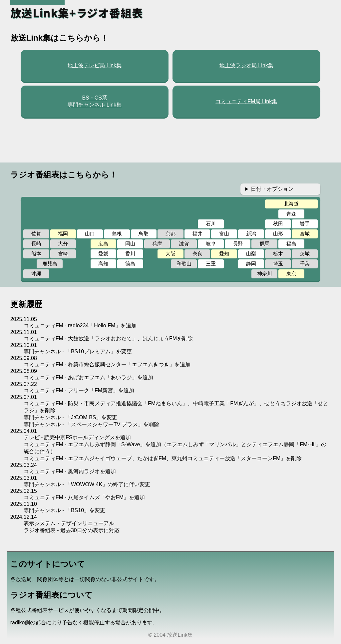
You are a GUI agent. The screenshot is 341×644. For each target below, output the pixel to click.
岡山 (130, 244)
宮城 (305, 234)
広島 (103, 244)
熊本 (36, 254)
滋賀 (184, 244)
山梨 (251, 254)
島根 (117, 234)
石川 (211, 224)
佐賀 (36, 234)
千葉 (305, 264)
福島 (291, 244)
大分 (63, 244)
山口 (90, 234)
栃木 (278, 254)
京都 (170, 234)
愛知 (224, 254)
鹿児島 (50, 264)
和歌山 (184, 264)
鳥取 (144, 234)
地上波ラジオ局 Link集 (246, 65)
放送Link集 (180, 635)
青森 (291, 214)
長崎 (36, 244)
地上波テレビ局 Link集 (95, 65)
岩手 (305, 224)
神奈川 (265, 274)
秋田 (278, 224)
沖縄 (36, 274)
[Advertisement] (170, 140)
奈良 (197, 254)
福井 (197, 234)
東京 (291, 274)
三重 (211, 264)
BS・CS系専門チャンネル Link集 (95, 101)
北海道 (291, 204)
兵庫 (157, 244)
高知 (103, 264)
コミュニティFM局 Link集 (246, 101)
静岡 (251, 264)
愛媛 (103, 254)
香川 (130, 254)
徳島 (130, 264)
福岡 (63, 234)
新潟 (251, 234)
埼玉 (278, 264)
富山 (224, 234)
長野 (238, 244)
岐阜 (211, 244)
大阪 (170, 254)
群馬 (264, 244)
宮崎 (63, 254)
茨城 (305, 254)
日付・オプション (272, 189)
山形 (278, 234)
